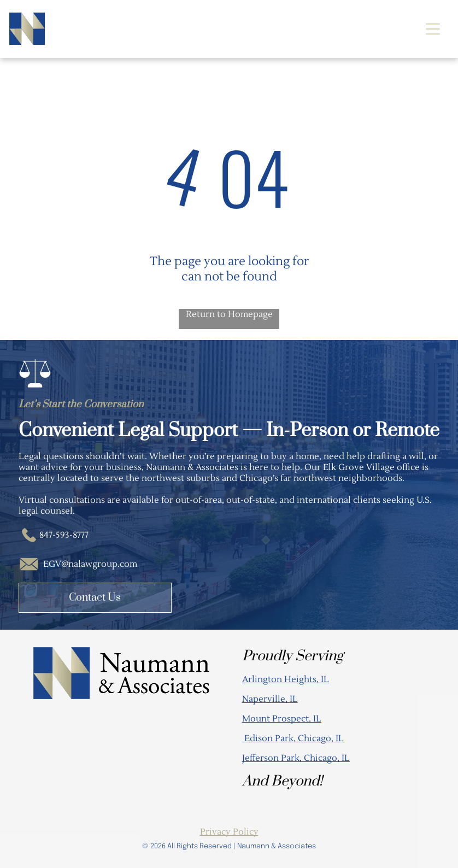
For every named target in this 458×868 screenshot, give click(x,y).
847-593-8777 (64, 535)
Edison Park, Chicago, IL (294, 738)
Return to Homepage (229, 314)
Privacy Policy (229, 832)
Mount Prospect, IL (282, 719)
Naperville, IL (270, 699)
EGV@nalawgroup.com (90, 564)
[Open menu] (433, 29)
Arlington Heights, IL (286, 679)
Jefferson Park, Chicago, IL (296, 758)
